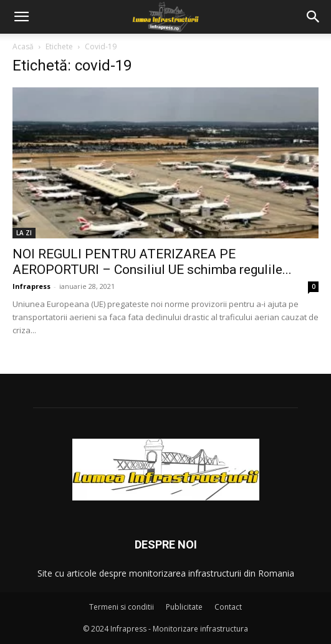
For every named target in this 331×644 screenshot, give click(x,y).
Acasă (23, 46)
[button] (21, 17)
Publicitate (184, 607)
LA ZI (24, 233)
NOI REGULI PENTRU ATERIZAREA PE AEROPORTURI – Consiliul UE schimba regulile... (152, 262)
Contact (228, 607)
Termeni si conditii (122, 607)
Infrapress (31, 286)
